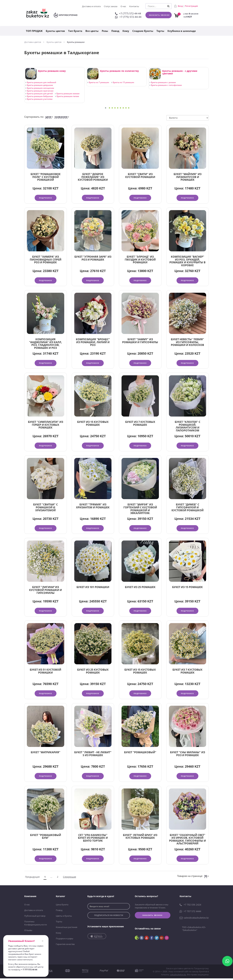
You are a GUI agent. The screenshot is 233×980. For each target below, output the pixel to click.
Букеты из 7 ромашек (98, 82)
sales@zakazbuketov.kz (194, 920)
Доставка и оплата (91, 6)
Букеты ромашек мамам (67, 94)
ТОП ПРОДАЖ (34, 31)
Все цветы (92, 31)
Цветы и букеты (64, 918)
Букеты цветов (55, 31)
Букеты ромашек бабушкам (39, 96)
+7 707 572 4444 (190, 913)
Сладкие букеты (143, 31)
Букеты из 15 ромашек (123, 82)
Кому (126, 31)
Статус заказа (111, 6)
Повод (115, 31)
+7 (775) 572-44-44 (128, 17)
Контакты (134, 6)
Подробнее (46, 198)
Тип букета (75, 31)
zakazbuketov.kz (178, 976)
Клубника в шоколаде (182, 31)
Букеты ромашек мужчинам (39, 91)
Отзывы (28, 932)
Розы (105, 31)
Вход (180, 6)
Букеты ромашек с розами (163, 82)
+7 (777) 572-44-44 (128, 13)
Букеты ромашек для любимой (41, 82)
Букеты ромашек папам (67, 96)
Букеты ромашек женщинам (40, 88)
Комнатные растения (67, 929)
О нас (123, 6)
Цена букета (62, 907)
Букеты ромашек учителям (39, 99)
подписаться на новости (109, 918)
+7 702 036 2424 (190, 907)
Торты (160, 31)
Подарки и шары (64, 940)
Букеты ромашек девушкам (39, 85)
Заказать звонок (159, 15)
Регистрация (191, 6)
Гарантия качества (65, 946)
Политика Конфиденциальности (36, 925)
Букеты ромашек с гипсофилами (166, 85)
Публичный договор (35, 918)
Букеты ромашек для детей (39, 94)
